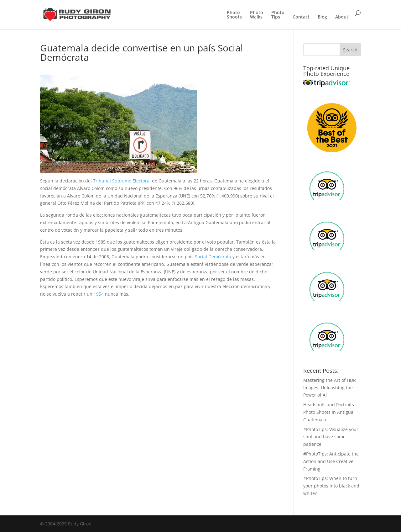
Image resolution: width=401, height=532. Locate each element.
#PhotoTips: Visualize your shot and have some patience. (331, 437)
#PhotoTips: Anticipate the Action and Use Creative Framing (331, 461)
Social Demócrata (213, 257)
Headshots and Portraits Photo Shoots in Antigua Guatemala (329, 412)
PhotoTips (278, 15)
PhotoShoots (234, 15)
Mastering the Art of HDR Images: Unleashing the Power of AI (330, 388)
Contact (301, 17)
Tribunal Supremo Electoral (122, 181)
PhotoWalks (257, 15)
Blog (322, 17)
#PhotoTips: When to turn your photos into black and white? (331, 486)
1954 (99, 294)
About (342, 17)
